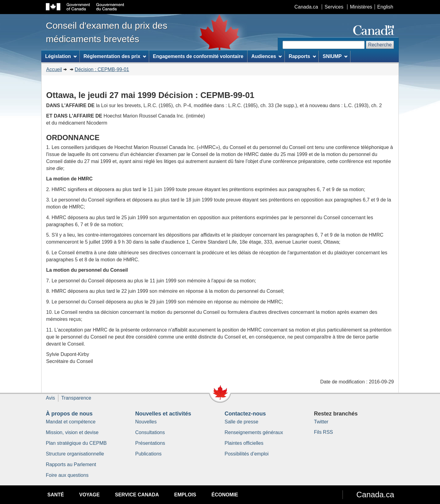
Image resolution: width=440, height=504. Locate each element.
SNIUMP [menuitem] (335, 56)
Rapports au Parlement (71, 464)
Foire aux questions (67, 475)
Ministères (361, 7)
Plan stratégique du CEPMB (76, 443)
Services (334, 7)
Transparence (76, 398)
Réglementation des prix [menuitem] (115, 56)
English (385, 7)
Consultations (150, 432)
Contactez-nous (245, 414)
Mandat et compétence (71, 422)
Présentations (150, 443)
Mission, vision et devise (72, 432)
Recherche (380, 45)
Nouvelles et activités (163, 414)
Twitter (321, 422)
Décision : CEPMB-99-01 (102, 69)
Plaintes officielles (244, 443)
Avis (50, 398)
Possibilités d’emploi (247, 454)
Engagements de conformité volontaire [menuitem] (198, 56)
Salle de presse (241, 422)
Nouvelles (146, 422)
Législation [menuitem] (61, 56)
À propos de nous (69, 414)
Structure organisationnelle (75, 454)
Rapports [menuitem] (302, 56)
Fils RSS (324, 432)
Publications (148, 454)
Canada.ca (306, 7)
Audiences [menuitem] (267, 56)
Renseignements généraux (254, 432)
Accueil (54, 69)
